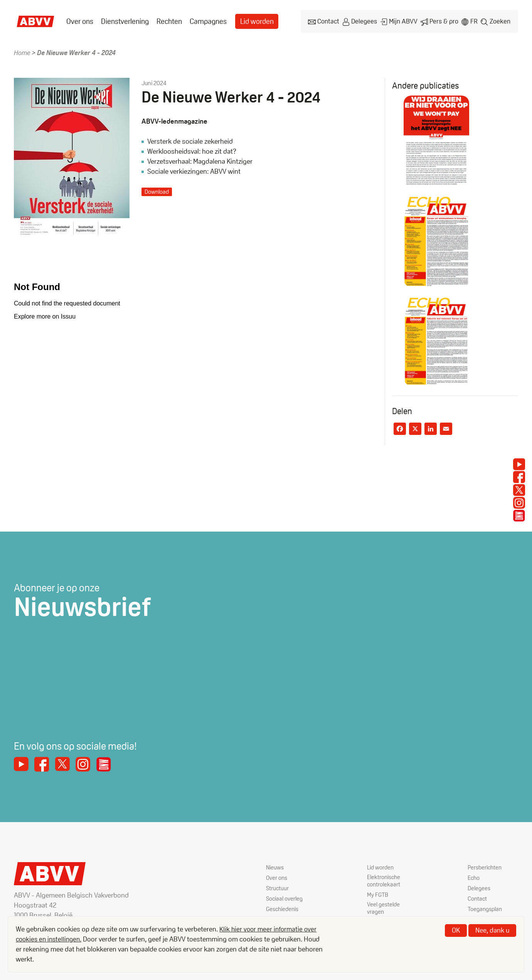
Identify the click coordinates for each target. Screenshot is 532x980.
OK (456, 930)
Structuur (278, 887)
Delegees (364, 21)
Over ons (79, 20)
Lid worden (251, 20)
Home (22, 51)
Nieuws (275, 866)
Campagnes (204, 20)
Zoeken (500, 21)
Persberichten (486, 866)
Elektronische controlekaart (385, 880)
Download (157, 190)
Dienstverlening (123, 20)
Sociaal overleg (285, 897)
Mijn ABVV (403, 21)
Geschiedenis (284, 908)
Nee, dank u (492, 930)
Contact (328, 21)
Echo (474, 877)
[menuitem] (79, 20)
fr (473, 21)
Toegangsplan (486, 908)
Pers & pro (443, 21)
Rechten (166, 20)
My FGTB (378, 894)
